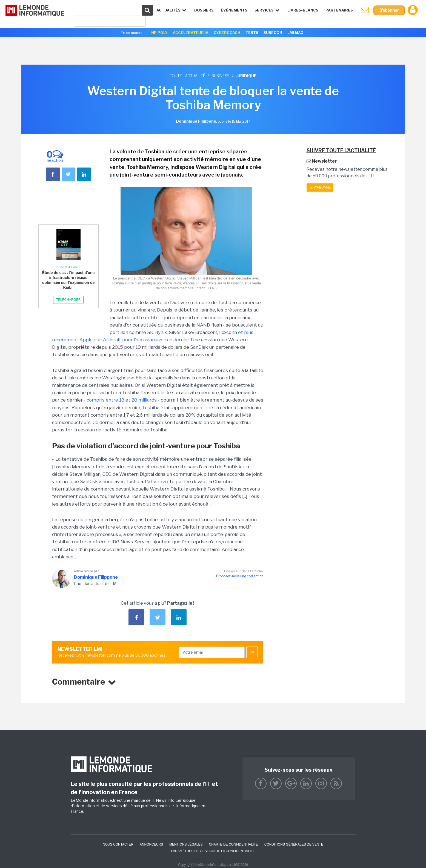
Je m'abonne (320, 187)
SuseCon (273, 33)
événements (234, 10)
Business (221, 76)
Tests (252, 33)
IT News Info (163, 800)
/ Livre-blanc (68, 267)
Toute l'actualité (187, 76)
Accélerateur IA (191, 33)
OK (252, 652)
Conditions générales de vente (294, 844)
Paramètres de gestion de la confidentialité (213, 851)
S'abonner (389, 10)
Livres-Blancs (303, 10)
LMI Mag (295, 33)
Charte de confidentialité (233, 844)
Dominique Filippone (96, 577)
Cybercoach (227, 33)
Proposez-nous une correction (240, 576)
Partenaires (339, 10)
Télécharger (68, 300)
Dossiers (204, 10)
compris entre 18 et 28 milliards (122, 400)
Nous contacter (118, 844)
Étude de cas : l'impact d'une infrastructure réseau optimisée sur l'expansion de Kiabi (68, 280)
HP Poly (159, 33)
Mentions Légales (186, 844)
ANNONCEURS (151, 844)
